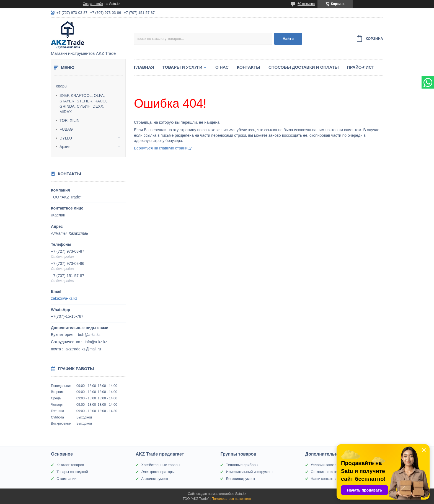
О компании (66, 479)
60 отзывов (306, 4)
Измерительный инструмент (249, 472)
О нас (222, 67)
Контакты (249, 67)
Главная (144, 67)
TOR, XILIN (69, 120)
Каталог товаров (70, 465)
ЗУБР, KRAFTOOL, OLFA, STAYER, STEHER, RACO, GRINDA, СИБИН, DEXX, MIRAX (83, 104)
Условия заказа (324, 465)
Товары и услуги (182, 67)
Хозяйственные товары (161, 465)
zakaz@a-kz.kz (64, 298)
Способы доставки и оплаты (304, 67)
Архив (65, 147)
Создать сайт (93, 4)
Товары (61, 86)
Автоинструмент (155, 479)
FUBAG (66, 129)
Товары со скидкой (72, 472)
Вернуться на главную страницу (163, 148)
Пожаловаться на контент (232, 499)
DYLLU (66, 138)
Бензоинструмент (241, 479)
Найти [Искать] (288, 39)
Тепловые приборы (242, 465)
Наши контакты (324, 479)
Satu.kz (241, 494)
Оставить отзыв (324, 472)
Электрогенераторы (158, 472)
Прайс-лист (361, 67)
